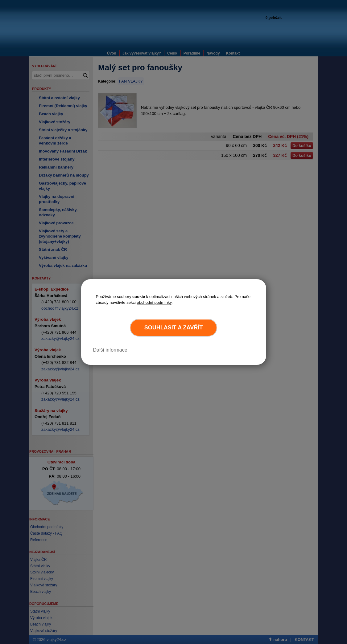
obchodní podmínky (154, 302)
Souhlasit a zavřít (173, 328)
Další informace (110, 350)
